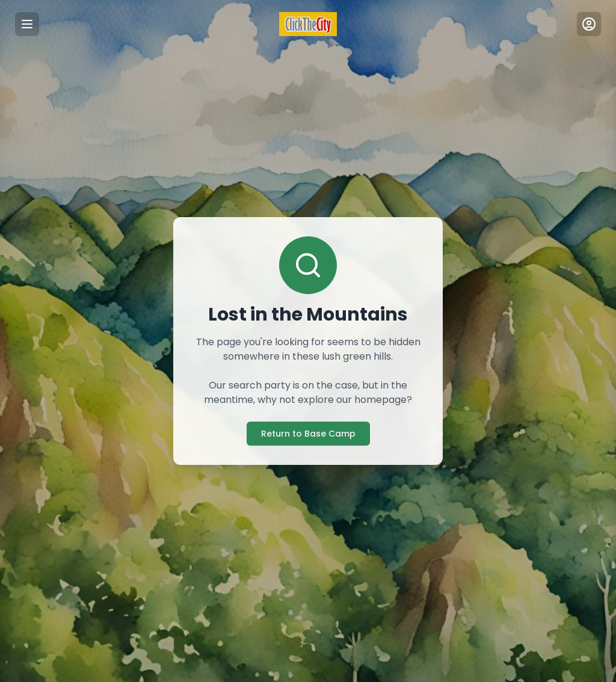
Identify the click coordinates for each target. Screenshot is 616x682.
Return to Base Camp (308, 434)
